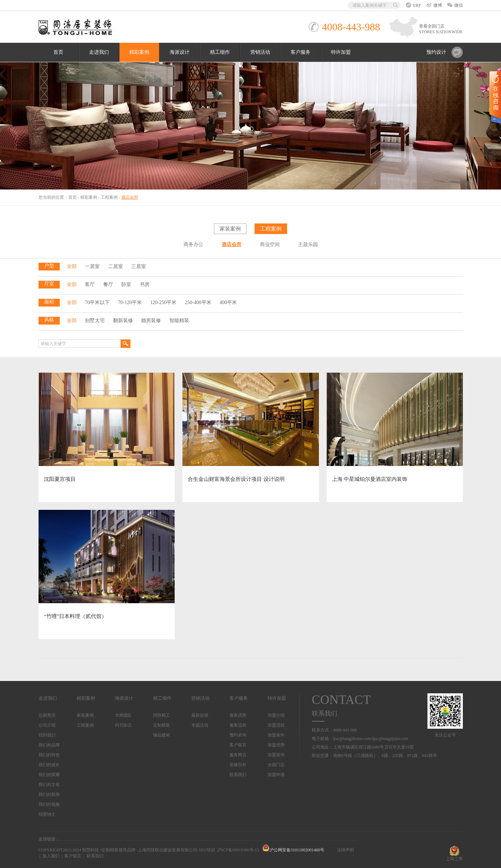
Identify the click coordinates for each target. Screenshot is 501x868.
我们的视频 (49, 804)
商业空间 (270, 244)
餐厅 (108, 284)
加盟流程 (276, 725)
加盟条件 (276, 735)
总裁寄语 (47, 715)
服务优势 (238, 715)
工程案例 (109, 197)
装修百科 (238, 765)
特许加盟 (341, 52)
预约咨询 (238, 735)
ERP (413, 5)
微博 (434, 5)
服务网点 (238, 755)
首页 (58, 52)
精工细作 (220, 52)
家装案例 (230, 229)
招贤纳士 (47, 814)
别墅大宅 (95, 321)
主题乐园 (308, 244)
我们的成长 (49, 765)
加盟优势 (276, 745)
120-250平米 (164, 302)
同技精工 (162, 715)
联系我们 (238, 775)
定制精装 (162, 725)
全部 (72, 266)
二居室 (116, 266)
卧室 (126, 284)
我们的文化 (49, 785)
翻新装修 (123, 321)
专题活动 (200, 725)
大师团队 (123, 715)
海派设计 (180, 52)
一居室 (92, 266)
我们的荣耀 (49, 775)
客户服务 (301, 52)
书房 (145, 284)
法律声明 (345, 850)
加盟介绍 (276, 715)
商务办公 (193, 244)
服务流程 (238, 725)
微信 (455, 5)
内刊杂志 (123, 725)
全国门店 (276, 765)
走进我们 (99, 52)
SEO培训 (207, 850)
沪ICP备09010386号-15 (238, 850)
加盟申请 (276, 775)
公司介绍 (47, 725)
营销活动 (260, 52)
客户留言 (238, 745)
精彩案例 (139, 52)
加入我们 (51, 856)
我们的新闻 (49, 794)
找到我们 (47, 735)
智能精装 (179, 321)
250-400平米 (198, 302)
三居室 (139, 266)
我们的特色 (49, 755)
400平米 (228, 302)
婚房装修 (151, 321)
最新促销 (200, 715)
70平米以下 (97, 302)
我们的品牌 (49, 745)
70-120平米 (130, 302)
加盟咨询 (276, 755)
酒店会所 (232, 244)
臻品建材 (162, 735)
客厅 (90, 284)
